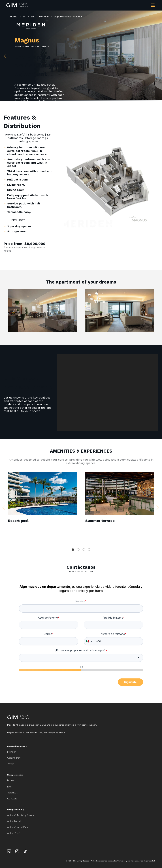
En (24, 17)
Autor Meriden (15, 821)
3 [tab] (84, 549)
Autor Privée (14, 833)
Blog (10, 786)
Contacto (12, 798)
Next (157, 55)
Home (14, 17)
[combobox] (81, 658)
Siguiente (130, 682)
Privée (11, 764)
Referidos (12, 792)
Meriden (44, 17)
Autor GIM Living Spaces (21, 815)
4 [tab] (89, 549)
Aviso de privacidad (147, 861)
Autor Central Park (18, 827)
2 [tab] (78, 549)
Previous (5, 55)
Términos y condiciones (128, 861)
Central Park (14, 758)
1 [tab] (73, 549)
